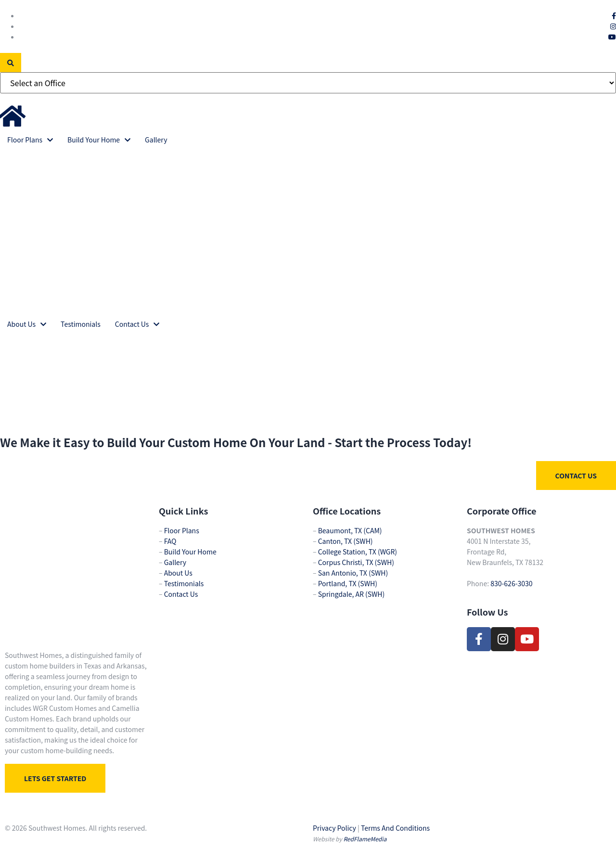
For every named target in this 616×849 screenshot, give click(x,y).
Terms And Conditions (395, 828)
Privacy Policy (334, 828)
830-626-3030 (511, 583)
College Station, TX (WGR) (358, 552)
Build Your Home (190, 552)
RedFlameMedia (365, 839)
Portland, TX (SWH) (348, 583)
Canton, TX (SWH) (346, 541)
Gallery (175, 562)
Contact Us (181, 594)
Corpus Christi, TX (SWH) (356, 562)
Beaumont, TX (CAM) (350, 530)
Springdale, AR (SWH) (352, 594)
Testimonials (184, 583)
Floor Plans (182, 530)
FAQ (170, 541)
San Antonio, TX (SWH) (353, 573)
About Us (178, 573)
